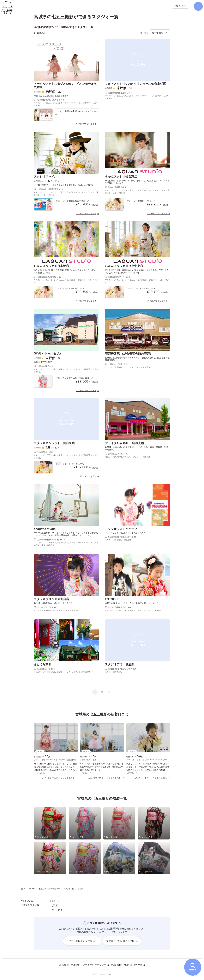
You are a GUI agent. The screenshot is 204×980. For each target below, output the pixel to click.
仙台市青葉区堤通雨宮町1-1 (119, 95)
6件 (56, 183)
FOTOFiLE (112, 601)
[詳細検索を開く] (193, 967)
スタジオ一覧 (69, 891)
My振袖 (116, 967)
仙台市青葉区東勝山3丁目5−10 (121, 539)
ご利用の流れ (27, 904)
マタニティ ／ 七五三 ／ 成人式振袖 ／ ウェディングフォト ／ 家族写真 (133, 613)
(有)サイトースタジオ (48, 356)
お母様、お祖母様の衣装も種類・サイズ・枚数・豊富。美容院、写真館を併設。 (137, 450)
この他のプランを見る (86, 126)
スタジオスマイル (46, 179)
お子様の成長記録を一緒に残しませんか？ (53, 605)
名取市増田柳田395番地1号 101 (51, 542)
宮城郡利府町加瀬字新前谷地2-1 (121, 671)
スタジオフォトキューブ (121, 531)
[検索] (196, 7)
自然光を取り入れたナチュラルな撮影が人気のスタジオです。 (134, 605)
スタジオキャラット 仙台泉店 (54, 445)
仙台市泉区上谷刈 (44, 454)
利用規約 (76, 967)
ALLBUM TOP (28, 891)
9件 (56, 450)
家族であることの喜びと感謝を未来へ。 (52, 98)
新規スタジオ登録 (30, 908)
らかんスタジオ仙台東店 (121, 179)
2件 (59, 94)
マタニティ (57, 912)
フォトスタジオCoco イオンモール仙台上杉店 (135, 86)
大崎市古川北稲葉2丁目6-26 (48, 191)
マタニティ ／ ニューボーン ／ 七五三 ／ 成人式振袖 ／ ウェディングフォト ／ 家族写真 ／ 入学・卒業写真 (66, 196)
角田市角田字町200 (44, 671)
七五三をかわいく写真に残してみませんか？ (125, 535)
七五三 (54, 908)
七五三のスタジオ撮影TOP (49, 891)
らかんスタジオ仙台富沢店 (51, 268)
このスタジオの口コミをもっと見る (60, 780)
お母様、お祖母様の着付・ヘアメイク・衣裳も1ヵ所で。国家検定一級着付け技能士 (137, 361)
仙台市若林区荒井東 (116, 189)
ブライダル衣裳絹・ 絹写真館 (124, 445)
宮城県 (80, 891)
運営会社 (64, 967)
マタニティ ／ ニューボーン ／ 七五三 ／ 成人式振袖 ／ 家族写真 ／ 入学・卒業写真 (66, 283)
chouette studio (45, 531)
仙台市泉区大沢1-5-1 (45, 609)
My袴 (128, 967)
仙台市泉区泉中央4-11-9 (118, 279)
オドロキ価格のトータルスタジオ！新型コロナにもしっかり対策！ (65, 187)
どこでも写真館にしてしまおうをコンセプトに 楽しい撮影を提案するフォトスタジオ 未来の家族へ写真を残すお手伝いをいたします (66, 536)
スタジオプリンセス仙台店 (51, 601)
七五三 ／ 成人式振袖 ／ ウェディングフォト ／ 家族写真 (127, 370)
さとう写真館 (43, 666)
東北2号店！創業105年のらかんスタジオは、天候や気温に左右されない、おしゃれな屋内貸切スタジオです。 (137, 273)
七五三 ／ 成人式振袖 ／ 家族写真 (118, 542)
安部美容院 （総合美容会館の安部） (129, 356)
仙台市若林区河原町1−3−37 (119, 609)
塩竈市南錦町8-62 (44, 368)
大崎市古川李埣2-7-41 (117, 366)
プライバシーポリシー (96, 967)
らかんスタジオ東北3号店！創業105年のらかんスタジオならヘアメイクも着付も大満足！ (66, 273)
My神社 (140, 967)
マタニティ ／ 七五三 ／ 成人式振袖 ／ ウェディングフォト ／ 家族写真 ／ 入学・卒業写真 (66, 106)
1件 (131, 90)
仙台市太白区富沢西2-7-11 (47, 279)
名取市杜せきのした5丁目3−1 (49, 102)
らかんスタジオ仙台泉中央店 (124, 268)
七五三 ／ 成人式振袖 (113, 674)
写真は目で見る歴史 (43, 364)
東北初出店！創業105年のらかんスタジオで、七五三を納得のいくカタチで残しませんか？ (137, 184)
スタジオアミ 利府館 (120, 666)
